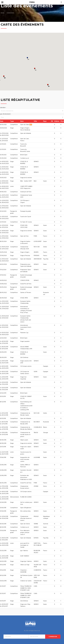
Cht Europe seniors (26, 366)
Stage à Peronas (25, 256)
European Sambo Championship (25, 302)
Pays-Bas (46, 259)
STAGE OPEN (24, 298)
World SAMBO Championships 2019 (26, 348)
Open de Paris (24, 236)
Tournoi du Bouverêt (23, 145)
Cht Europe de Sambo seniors (25, 373)
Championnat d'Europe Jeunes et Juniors (26, 518)
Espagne (46, 366)
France (45, 236)
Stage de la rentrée (26, 178)
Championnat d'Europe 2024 (25, 248)
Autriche (46, 524)
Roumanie (46, 422)
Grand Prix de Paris (26, 284)
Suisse (45, 181)
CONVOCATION (25, 280)
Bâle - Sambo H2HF (26, 181)
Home (3, 13)
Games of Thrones (26, 293)
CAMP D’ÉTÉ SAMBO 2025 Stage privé (26, 187)
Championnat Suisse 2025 (26, 196)
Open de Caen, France (25, 140)
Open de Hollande (26, 133)
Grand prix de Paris (26, 192)
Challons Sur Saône (26, 581)
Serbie (45, 247)
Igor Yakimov (24, 551)
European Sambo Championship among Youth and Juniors (26, 319)
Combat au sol (25, 158)
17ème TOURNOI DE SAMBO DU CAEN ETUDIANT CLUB (26, 588)
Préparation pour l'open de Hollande (26, 265)
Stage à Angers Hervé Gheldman (25, 129)
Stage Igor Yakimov (26, 561)
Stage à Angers (25, 252)
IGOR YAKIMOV (25, 556)
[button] (35, 69)
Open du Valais (26, 125)
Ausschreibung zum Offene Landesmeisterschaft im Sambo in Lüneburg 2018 (26, 406)
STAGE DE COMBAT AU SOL (26, 397)
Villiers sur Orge (25, 565)
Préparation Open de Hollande (26, 271)
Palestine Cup (24, 333)
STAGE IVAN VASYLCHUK (24, 226)
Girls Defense (24, 601)
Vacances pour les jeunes (26, 453)
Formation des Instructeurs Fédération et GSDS (26, 478)
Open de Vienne (25, 524)
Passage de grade (26, 211)
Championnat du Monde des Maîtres (26, 428)
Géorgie (46, 433)
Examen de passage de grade (26, 276)
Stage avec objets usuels (26, 448)
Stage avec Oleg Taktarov (25, 605)
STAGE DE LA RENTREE (24, 163)
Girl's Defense (24, 358)
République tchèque (46, 517)
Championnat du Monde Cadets (25, 414)
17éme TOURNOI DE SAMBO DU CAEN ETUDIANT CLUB (26, 596)
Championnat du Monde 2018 (25, 423)
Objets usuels (24, 440)
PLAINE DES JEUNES (26, 497)
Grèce (45, 486)
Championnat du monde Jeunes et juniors (25, 435)
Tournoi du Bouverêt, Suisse (25, 150)
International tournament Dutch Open (26, 327)
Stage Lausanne (25, 341)
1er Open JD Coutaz (26, 222)
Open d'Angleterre (26, 508)
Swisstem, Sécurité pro (26, 471)
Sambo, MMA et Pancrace (25, 466)
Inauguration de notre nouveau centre (25, 459)
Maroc (45, 427)
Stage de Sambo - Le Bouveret (26, 242)
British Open (24, 155)
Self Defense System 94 (26, 576)
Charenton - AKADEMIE (24, 571)
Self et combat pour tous (26, 503)
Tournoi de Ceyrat (26, 217)
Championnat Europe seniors (25, 487)
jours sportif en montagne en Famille (25, 545)
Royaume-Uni (46, 294)
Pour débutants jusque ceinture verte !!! (25, 533)
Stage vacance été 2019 (26, 362)
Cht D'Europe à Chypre (25, 202)
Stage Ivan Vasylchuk (23, 378)
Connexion (53, 637)
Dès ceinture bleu (25, 511)
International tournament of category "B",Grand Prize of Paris (26, 310)
